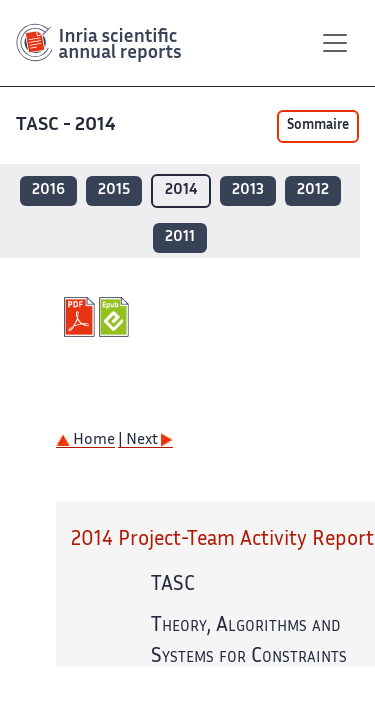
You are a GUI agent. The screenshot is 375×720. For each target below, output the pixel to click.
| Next (145, 440)
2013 (248, 190)
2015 (114, 190)
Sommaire (318, 126)
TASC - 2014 (66, 125)
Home (85, 440)
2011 (180, 237)
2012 (313, 190)
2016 (48, 190)
